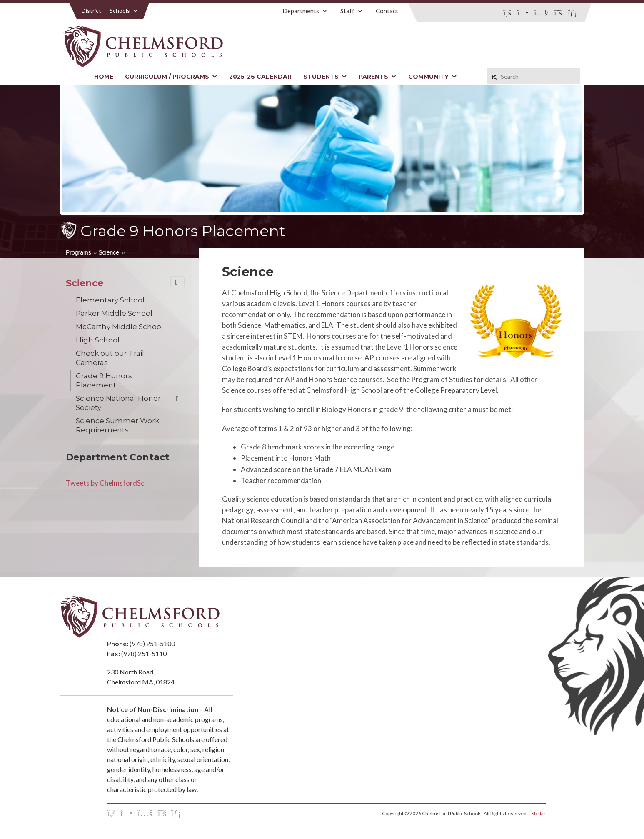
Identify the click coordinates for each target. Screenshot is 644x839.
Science (109, 252)
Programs (79, 252)
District (91, 11)
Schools (124, 11)
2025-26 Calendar (260, 77)
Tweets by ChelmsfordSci (106, 483)
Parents (378, 77)
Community (433, 77)
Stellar (539, 813)
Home (104, 77)
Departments (305, 11)
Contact (387, 11)
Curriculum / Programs (171, 77)
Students (325, 77)
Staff (352, 11)
